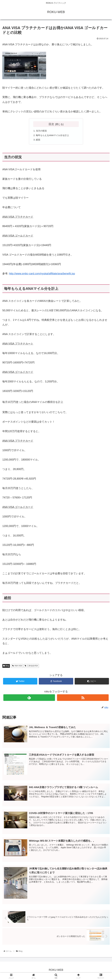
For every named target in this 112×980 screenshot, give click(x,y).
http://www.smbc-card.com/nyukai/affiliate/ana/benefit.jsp (42, 274)
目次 (51, 124)
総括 (38, 140)
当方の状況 (42, 131)
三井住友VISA (31, 667)
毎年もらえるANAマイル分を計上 (54, 136)
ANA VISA (17, 667)
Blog (6, 667)
